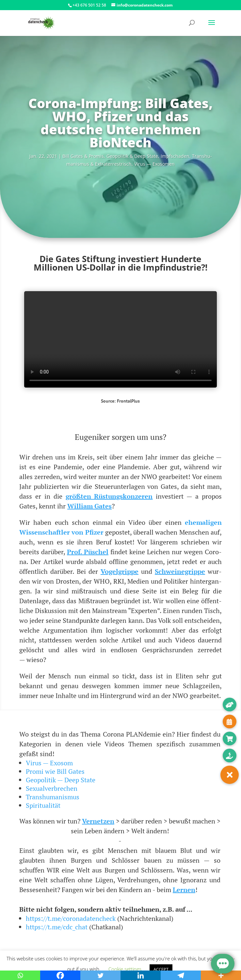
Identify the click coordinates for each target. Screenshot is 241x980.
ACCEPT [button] (161, 969)
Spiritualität (43, 805)
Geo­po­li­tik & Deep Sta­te (132, 156)
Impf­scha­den (175, 156)
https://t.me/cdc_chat (57, 927)
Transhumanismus (53, 797)
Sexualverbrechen (52, 788)
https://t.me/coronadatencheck (71, 918)
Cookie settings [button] (125, 969)
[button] (230, 775)
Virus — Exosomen (154, 164)
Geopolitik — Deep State (61, 780)
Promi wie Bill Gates (55, 771)
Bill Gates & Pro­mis (83, 156)
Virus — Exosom (49, 763)
